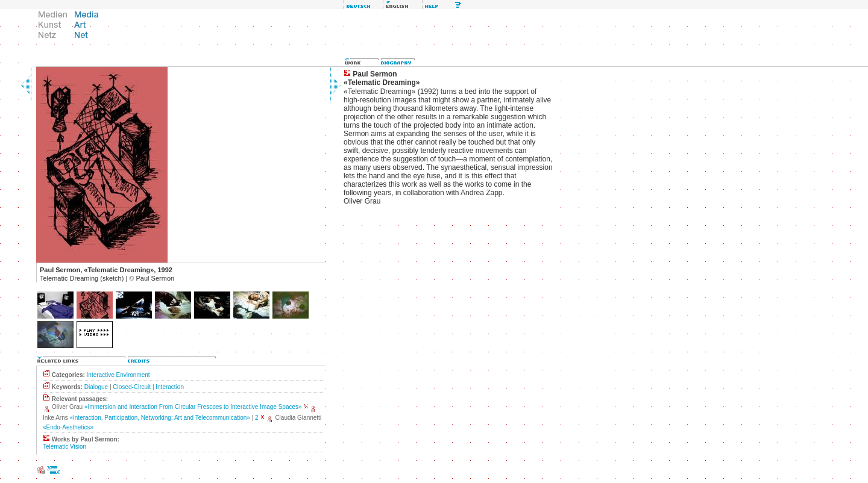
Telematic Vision (64, 447)
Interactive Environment (118, 375)
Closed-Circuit (132, 387)
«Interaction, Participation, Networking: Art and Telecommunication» (159, 418)
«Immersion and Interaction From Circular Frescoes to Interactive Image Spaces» (193, 407)
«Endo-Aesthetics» (68, 427)
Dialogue (96, 387)
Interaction (170, 387)
